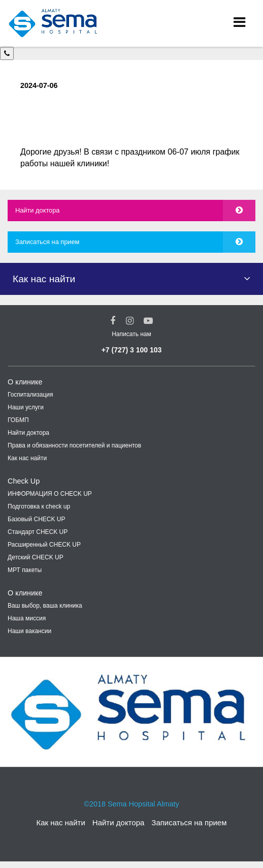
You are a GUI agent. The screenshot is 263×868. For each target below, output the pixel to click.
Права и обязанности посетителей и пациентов (74, 445)
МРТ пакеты (25, 570)
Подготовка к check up (39, 506)
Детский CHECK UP (36, 557)
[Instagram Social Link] (130, 321)
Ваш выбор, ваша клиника (45, 606)
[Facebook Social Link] (113, 321)
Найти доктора (37, 210)
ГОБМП (18, 420)
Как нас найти (27, 458)
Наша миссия (27, 618)
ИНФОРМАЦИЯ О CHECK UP (50, 494)
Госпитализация (30, 395)
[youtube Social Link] (148, 321)
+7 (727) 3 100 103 (132, 350)
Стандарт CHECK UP (38, 532)
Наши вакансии (29, 631)
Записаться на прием (47, 242)
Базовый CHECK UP (37, 519)
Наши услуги (26, 407)
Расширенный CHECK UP (44, 545)
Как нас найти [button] (44, 279)
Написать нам (131, 334)
